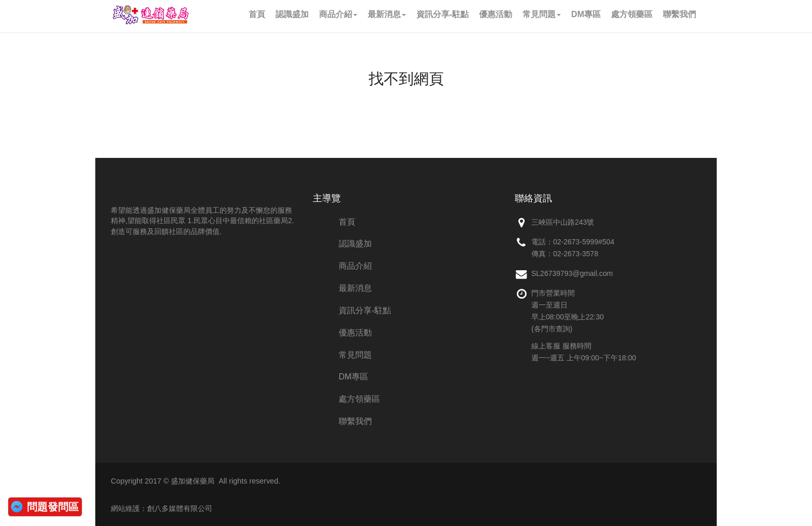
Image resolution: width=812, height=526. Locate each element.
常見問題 (355, 355)
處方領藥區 (359, 399)
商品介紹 (355, 266)
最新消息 (355, 288)
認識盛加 (355, 244)
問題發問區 (53, 507)
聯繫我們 (355, 421)
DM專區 (353, 377)
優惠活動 (355, 333)
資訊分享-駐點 (365, 310)
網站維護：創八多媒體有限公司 (162, 508)
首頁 (347, 222)
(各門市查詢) (552, 329)
